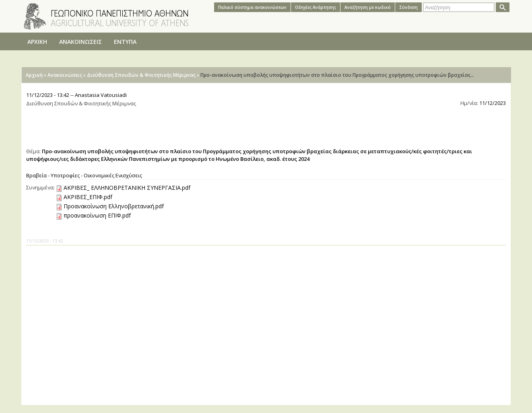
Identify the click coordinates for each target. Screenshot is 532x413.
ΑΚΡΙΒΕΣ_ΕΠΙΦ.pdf (88, 197)
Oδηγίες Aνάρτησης (315, 7)
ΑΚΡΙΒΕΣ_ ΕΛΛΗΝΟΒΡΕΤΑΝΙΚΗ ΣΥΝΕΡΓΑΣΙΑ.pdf (127, 188)
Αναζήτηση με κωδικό (368, 7)
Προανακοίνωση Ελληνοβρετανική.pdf (114, 206)
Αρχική (34, 75)
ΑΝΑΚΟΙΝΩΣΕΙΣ (80, 42)
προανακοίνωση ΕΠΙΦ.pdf (97, 215)
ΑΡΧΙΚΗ (37, 42)
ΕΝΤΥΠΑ (125, 42)
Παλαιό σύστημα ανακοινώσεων (252, 7)
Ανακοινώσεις (65, 75)
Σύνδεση (408, 7)
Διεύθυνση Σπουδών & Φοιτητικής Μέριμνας (141, 75)
